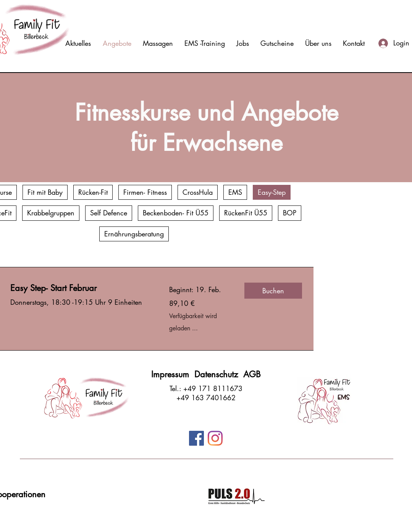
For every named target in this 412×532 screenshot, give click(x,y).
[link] (81, 288)
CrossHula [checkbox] (198, 192)
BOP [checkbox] (290, 213)
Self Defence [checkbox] (109, 213)
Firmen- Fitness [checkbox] (145, 192)
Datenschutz (219, 374)
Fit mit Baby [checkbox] (45, 192)
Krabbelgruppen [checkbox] (51, 213)
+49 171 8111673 (213, 388)
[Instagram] (215, 438)
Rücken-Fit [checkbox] (93, 192)
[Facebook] (196, 438)
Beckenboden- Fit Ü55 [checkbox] (176, 213)
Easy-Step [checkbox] (272, 192)
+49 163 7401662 (206, 398)
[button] (273, 291)
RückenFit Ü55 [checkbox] (246, 213)
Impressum (173, 374)
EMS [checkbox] (235, 192)
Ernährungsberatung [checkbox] (134, 234)
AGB (252, 374)
